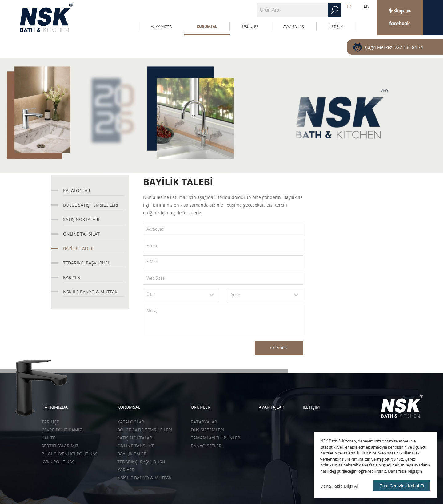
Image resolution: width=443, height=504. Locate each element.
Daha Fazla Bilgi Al (339, 486)
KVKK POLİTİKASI (59, 462)
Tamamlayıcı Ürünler (216, 438)
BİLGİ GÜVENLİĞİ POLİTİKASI (70, 454)
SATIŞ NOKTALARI (81, 219)
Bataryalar (204, 422)
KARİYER (72, 277)
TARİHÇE (50, 422)
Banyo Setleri (207, 446)
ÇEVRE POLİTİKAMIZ (62, 430)
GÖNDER (279, 348)
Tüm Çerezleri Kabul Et (402, 486)
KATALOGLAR (77, 190)
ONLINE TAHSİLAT (81, 234)
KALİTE (48, 438)
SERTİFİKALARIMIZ (60, 446)
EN (367, 6)
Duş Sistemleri (208, 430)
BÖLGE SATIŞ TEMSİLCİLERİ (91, 205)
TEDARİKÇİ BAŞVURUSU (87, 263)
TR (349, 6)
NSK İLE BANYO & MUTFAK (90, 292)
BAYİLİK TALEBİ (78, 248)
